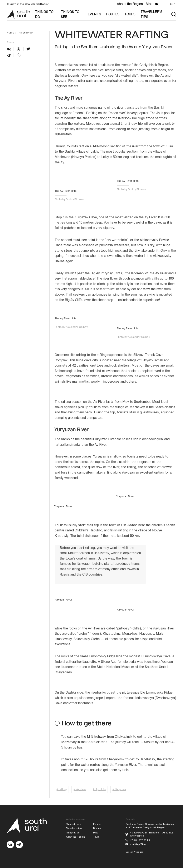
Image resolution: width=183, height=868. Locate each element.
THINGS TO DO (44, 14)
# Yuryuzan (119, 789)
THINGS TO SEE (70, 14)
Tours (96, 837)
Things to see (73, 824)
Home (10, 33)
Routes (97, 828)
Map (149, 4)
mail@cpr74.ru (138, 844)
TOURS (130, 14)
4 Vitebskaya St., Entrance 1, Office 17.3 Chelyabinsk (152, 834)
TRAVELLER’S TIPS (151, 14)
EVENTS (94, 14)
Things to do (25, 33)
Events (97, 824)
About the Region (130, 4)
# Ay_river (80, 789)
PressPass (138, 852)
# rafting (62, 789)
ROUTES (113, 14)
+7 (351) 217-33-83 (140, 840)
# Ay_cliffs (99, 789)
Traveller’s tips (74, 828)
